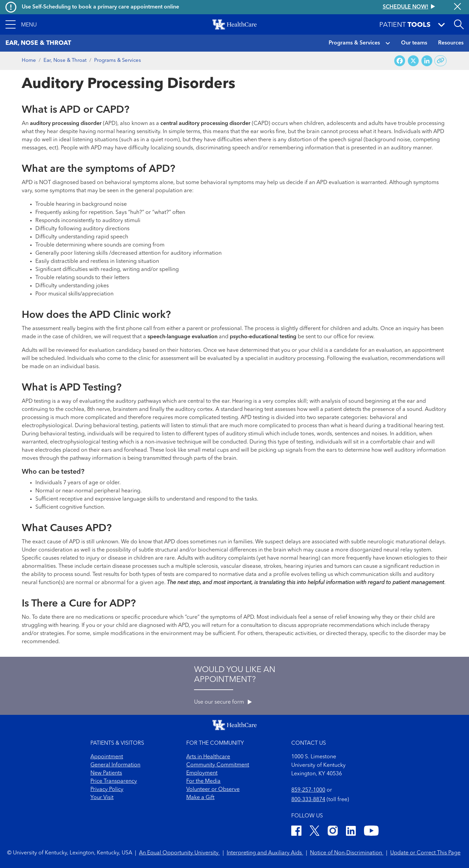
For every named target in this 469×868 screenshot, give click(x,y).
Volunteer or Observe (213, 790)
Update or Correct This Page (425, 853)
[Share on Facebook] (400, 61)
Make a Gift (200, 798)
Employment (202, 773)
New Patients (106, 773)
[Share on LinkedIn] (427, 61)
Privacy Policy (107, 790)
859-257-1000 (308, 790)
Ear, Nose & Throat (65, 61)
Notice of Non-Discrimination (347, 853)
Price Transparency (114, 781)
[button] (21, 24)
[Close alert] (457, 7)
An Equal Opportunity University (179, 853)
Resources (451, 43)
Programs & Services (354, 43)
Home (29, 61)
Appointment (107, 757)
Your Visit (102, 798)
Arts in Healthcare (208, 757)
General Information (115, 765)
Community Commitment (218, 765)
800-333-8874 (308, 800)
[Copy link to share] (441, 61)
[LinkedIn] (351, 832)
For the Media (203, 781)
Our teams (414, 43)
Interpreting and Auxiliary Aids (265, 853)
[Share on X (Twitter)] (413, 61)
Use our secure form (223, 702)
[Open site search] (459, 24)
